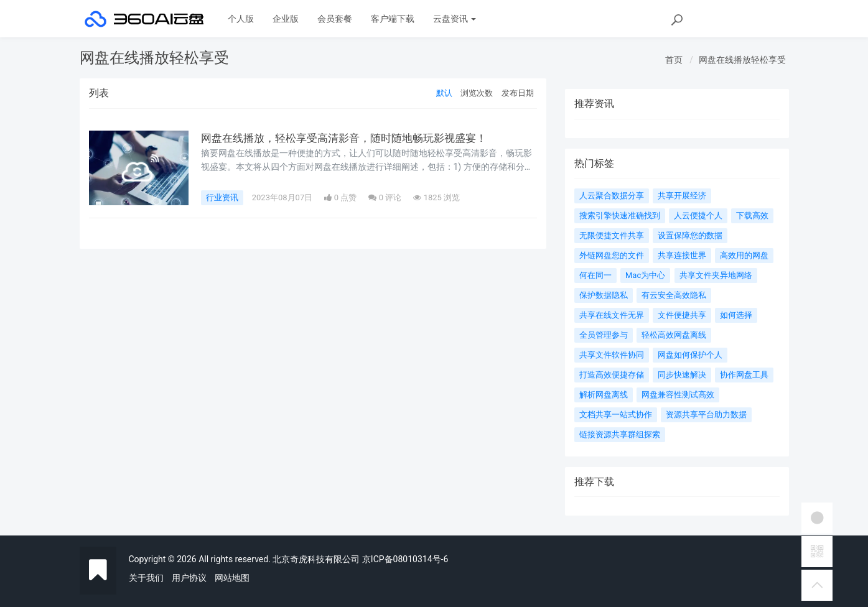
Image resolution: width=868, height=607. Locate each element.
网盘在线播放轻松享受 (742, 60)
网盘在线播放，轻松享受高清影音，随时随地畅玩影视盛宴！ (352, 138)
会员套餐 (335, 19)
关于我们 (146, 578)
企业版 (286, 19)
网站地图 (232, 578)
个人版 (241, 19)
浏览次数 (477, 93)
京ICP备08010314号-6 (405, 559)
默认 (444, 93)
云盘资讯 (455, 19)
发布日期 (518, 93)
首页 (674, 60)
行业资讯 (222, 197)
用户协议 (189, 578)
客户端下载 (393, 19)
